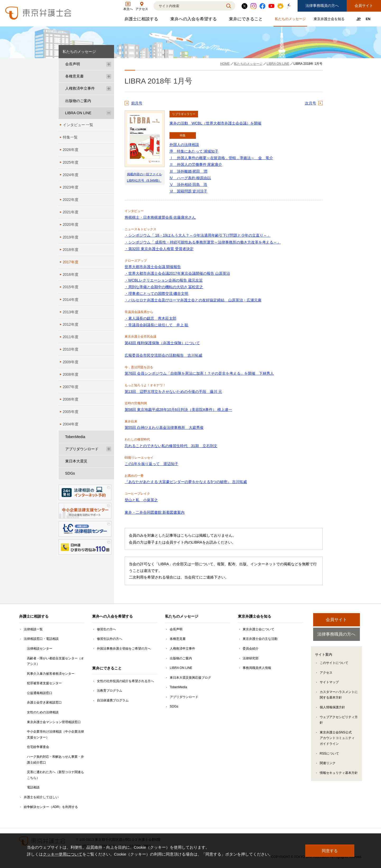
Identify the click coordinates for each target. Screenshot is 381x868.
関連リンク (328, 764)
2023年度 (71, 187)
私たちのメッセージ (291, 20)
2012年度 (71, 324)
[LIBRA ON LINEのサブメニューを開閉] (109, 113)
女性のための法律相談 (43, 712)
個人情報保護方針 (332, 708)
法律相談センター (40, 649)
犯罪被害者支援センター (44, 683)
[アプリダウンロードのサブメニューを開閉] (109, 449)
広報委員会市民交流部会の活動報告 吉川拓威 (163, 355)
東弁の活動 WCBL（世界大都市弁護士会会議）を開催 (215, 123)
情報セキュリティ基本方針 (339, 773)
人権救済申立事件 (80, 88)
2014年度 (71, 300)
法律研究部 (251, 658)
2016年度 (71, 274)
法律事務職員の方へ (322, 6)
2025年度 (71, 162)
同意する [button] (330, 851)
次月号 (311, 103)
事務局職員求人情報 (257, 668)
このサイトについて (334, 664)
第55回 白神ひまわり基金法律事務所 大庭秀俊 (164, 428)
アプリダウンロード (82, 449)
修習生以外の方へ (110, 639)
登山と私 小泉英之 (141, 500)
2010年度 (71, 349)
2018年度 (71, 250)
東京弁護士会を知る (330, 20)
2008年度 (71, 374)
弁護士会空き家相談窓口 (44, 702)
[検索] (188, 6)
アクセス (326, 673)
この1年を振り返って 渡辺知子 (152, 464)
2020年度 (71, 224)
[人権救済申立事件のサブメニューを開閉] (109, 88)
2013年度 (71, 312)
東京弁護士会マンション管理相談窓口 (54, 722)
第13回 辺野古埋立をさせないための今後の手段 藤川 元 (173, 392)
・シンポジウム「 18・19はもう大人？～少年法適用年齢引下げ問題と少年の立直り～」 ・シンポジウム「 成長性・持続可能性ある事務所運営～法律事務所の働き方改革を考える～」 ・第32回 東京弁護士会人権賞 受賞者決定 (203, 242)
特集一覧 (70, 137)
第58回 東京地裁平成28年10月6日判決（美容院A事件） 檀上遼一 (178, 410)
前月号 (137, 103)
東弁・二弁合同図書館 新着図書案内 (155, 512)
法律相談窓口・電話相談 (41, 639)
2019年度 (71, 237)
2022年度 (71, 200)
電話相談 (33, 787)
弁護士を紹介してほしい (41, 797)
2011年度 (71, 337)
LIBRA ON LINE (78, 113)
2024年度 (71, 175)
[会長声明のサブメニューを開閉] (109, 64)
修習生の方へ (106, 629)
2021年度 (71, 212)
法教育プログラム (110, 691)
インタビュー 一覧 (78, 125)
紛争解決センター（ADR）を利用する (51, 807)
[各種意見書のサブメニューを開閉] (109, 76)
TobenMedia (75, 437)
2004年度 (71, 424)
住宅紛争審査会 (38, 747)
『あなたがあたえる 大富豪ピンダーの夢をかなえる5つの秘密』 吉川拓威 (186, 482)
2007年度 (71, 387)
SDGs (70, 473)
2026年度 (71, 150)
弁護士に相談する (142, 20)
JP (359, 19)
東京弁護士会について (258, 629)
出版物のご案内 (78, 101)
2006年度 (71, 399)
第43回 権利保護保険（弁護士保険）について (162, 343)
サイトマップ (329, 683)
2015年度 (71, 287)
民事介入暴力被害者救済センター (51, 674)
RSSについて (329, 754)
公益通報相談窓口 (40, 693)
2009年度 (71, 362)
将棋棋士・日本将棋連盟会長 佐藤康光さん (160, 217)
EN (368, 19)
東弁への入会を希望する (194, 20)
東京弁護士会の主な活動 (260, 639)
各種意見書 (74, 76)
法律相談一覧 (33, 629)
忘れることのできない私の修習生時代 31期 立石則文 (171, 446)
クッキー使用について (63, 854)
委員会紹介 (251, 649)
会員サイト (364, 6)
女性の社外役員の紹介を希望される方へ (125, 681)
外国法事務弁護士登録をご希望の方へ (124, 649)
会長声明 (73, 64)
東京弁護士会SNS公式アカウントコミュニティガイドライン (337, 739)
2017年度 (71, 262)
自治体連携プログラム (113, 700)
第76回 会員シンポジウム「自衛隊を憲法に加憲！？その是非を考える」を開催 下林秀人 (199, 373)
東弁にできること (246, 20)
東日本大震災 (76, 461)
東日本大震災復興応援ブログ (190, 678)
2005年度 (71, 412)
